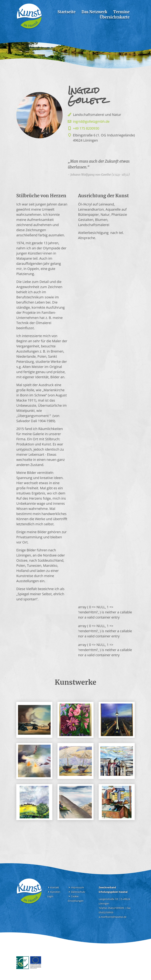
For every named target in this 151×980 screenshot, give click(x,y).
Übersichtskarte (115, 17)
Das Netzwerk (94, 12)
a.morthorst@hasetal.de (113, 917)
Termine (121, 12)
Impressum (76, 887)
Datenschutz (77, 892)
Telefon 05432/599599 (111, 908)
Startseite (66, 12)
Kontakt (53, 887)
